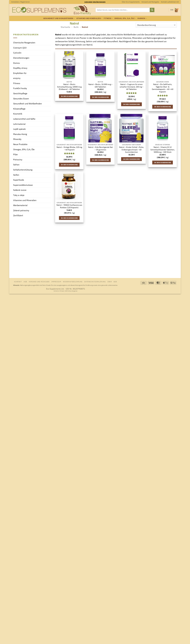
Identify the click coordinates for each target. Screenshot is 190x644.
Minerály (17, 139)
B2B (115, 282)
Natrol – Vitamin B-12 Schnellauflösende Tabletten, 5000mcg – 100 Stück (163, 150)
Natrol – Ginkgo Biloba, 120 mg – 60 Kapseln (69, 148)
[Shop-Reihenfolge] (156, 25)
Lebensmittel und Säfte (24, 119)
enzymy (17, 78)
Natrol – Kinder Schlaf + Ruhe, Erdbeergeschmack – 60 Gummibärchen (132, 150)
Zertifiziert (18, 216)
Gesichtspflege (20, 94)
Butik (76, 27)
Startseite (65, 27)
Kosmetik (18, 114)
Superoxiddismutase (23, 185)
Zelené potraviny (21, 210)
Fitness (108, 19)
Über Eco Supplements (131, 2)
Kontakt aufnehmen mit (170, 2)
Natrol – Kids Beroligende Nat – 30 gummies (100, 148)
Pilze (15, 155)
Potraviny (18, 160)
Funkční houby (20, 88)
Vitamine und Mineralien (89, 19)
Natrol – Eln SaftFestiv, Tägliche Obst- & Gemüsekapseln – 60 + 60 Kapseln (163, 88)
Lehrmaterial (19, 124)
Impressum (56, 282)
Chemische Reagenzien (24, 43)
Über (110, 282)
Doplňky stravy (20, 68)
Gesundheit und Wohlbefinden (59, 19)
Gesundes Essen (21, 99)
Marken (142, 19)
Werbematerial (20, 205)
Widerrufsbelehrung (73, 282)
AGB (25, 282)
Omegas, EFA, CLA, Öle (125, 19)
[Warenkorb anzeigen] (175, 10)
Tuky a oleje (19, 195)
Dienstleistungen (21, 58)
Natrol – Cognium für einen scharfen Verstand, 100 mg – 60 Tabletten (131, 87)
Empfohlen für (20, 73)
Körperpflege (19, 109)
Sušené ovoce (20, 190)
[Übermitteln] (152, 10)
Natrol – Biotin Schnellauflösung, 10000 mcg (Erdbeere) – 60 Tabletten (69, 87)
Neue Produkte (20, 144)
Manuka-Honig (20, 134)
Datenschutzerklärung (95, 282)
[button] (20, 2)
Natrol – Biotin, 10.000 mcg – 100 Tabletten (100, 86)
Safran (16, 165)
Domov (17, 63)
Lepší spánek (19, 129)
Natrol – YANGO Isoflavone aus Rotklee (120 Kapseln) (69, 206)
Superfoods (19, 180)
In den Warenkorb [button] (69, 96)
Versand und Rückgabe (150, 2)
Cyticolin (17, 53)
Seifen (16, 175)
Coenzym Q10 (20, 48)
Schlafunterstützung (23, 170)
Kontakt (18, 282)
